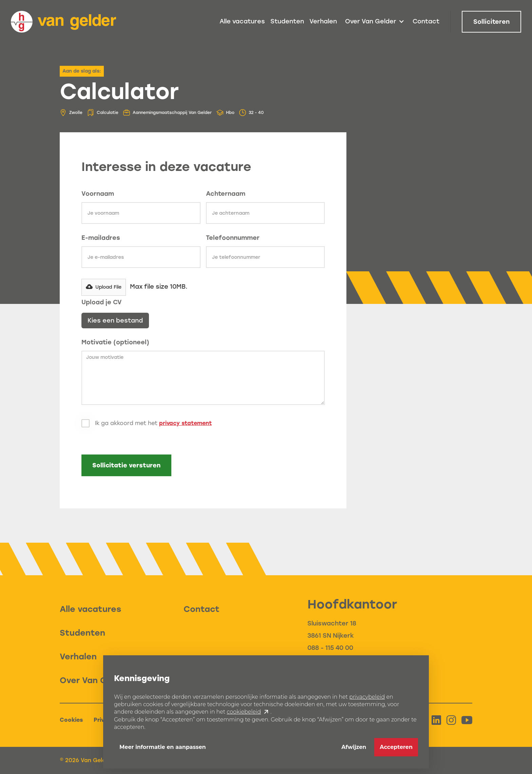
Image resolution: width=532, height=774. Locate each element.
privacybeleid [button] (367, 697)
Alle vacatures (242, 21)
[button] (375, 22)
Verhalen (323, 21)
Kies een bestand (115, 321)
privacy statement (185, 423)
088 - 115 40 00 (330, 648)
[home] (63, 22)
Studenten (287, 21)
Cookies (71, 720)
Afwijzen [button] (354, 747)
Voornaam (98, 194)
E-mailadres (101, 238)
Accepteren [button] (396, 747)
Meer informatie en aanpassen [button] (163, 747)
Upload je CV (102, 302)
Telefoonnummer (233, 238)
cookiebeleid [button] (244, 712)
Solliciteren (491, 22)
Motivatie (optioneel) (115, 342)
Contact (426, 21)
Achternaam (226, 194)
